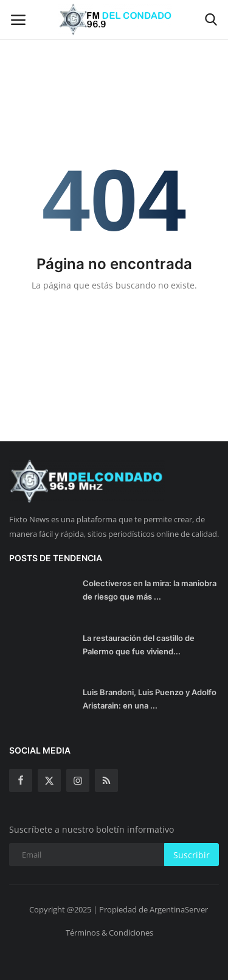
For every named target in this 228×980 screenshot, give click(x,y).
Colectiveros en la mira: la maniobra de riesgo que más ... (150, 590)
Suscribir (192, 855)
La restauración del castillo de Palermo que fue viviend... (139, 645)
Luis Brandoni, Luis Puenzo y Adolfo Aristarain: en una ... (150, 699)
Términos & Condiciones (109, 933)
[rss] (106, 780)
